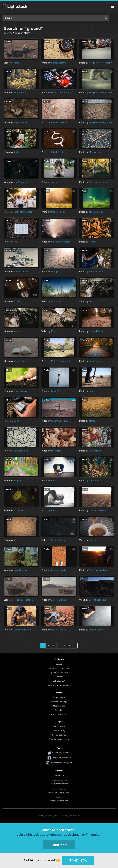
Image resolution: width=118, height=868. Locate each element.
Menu (113, 7)
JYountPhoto (20, 93)
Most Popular (59, 706)
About (59, 664)
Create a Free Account (59, 668)
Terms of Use (59, 726)
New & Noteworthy (59, 714)
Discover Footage (59, 701)
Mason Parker (58, 212)
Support (59, 677)
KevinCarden (95, 361)
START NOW (78, 860)
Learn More (59, 845)
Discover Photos (59, 697)
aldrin (16, 421)
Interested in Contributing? (59, 685)
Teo (15, 242)
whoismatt (56, 301)
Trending (59, 710)
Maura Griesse (59, 630)
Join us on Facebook (61, 758)
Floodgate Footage (61, 242)
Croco (17, 301)
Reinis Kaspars (59, 540)
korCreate (19, 510)
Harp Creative (21, 122)
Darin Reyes (95, 540)
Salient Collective (60, 421)
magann (18, 481)
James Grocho (21, 361)
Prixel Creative (59, 63)
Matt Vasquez (96, 152)
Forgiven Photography (100, 63)
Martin (92, 301)
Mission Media (96, 212)
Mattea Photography (61, 361)
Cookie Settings (59, 735)
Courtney (94, 481)
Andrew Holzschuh (99, 182)
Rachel (17, 152)
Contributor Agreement (59, 739)
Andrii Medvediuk (98, 570)
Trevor (54, 182)
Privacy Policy (59, 731)
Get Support (59, 775)
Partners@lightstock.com (59, 792)
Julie (16, 540)
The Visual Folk (21, 182)
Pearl (16, 63)
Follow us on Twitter (61, 753)
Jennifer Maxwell (98, 510)
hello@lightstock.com (59, 801)
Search (106, 18)
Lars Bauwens (21, 451)
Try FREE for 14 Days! (59, 672)
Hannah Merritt (97, 272)
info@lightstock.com (59, 784)
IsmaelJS (56, 391)
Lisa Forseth (95, 451)
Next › (72, 646)
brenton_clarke (59, 570)
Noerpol (55, 272)
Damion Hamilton (22, 630)
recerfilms (56, 451)
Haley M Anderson (61, 93)
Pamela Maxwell (59, 122)
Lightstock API (59, 681)
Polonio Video (21, 272)
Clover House (96, 331)
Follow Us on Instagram (61, 763)
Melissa (93, 421)
